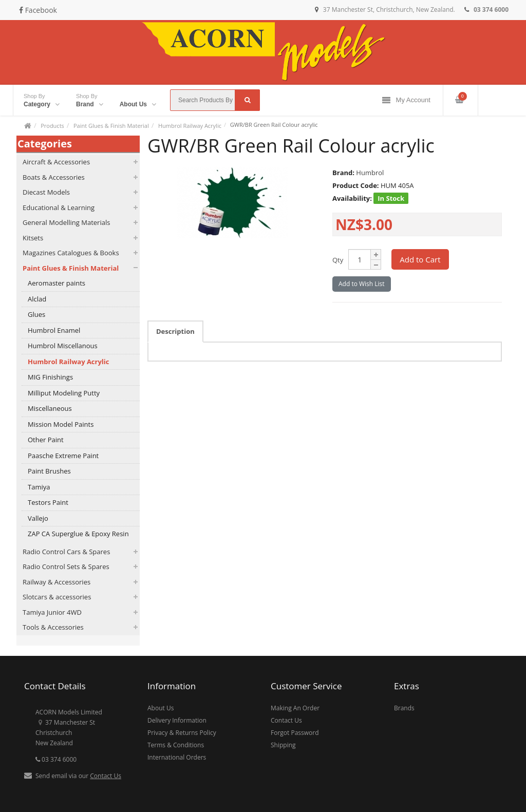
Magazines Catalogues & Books (71, 253)
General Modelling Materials (66, 222)
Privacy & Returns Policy (182, 733)
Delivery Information (177, 720)
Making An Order (295, 708)
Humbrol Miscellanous (63, 346)
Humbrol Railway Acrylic (190, 126)
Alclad (37, 299)
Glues (36, 314)
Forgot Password (295, 733)
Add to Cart (420, 259)
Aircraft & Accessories (56, 162)
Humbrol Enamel (54, 330)
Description (175, 331)
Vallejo (38, 518)
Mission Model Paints (61, 424)
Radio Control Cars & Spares (66, 552)
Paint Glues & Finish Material (111, 126)
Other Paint (46, 440)
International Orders (177, 757)
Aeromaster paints (57, 283)
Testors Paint (48, 502)
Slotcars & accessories (57, 597)
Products (52, 126)
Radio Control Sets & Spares (66, 566)
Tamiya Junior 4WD (52, 612)
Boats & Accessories (54, 177)
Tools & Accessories (53, 627)
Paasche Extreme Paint (63, 456)
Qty (338, 260)
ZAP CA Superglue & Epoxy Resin (78, 534)
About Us (161, 708)
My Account (406, 100)
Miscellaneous (50, 408)
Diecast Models (46, 192)
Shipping (283, 745)
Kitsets (33, 238)
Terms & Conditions (176, 745)
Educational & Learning (59, 207)
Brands (404, 708)
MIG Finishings (50, 377)
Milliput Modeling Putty (64, 393)
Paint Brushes (49, 471)
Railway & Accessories (57, 582)
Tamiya (39, 487)
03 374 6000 (56, 759)
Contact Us (106, 776)
